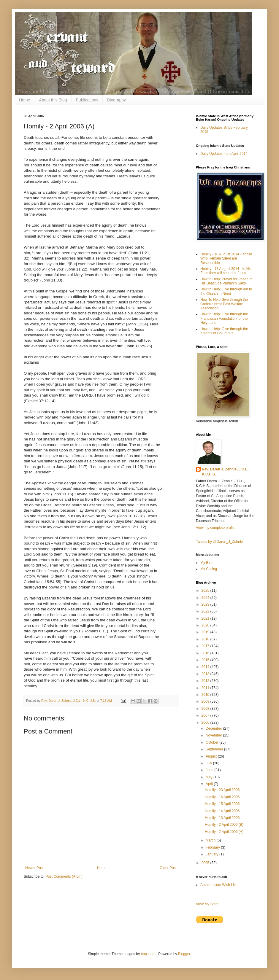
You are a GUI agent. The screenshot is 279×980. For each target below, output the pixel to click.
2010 (206, 695)
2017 (206, 646)
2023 (206, 604)
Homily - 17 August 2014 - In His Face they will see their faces (226, 271)
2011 (206, 688)
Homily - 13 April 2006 (222, 818)
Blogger (184, 954)
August (212, 756)
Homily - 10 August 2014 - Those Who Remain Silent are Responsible (226, 258)
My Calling (209, 569)
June (210, 770)
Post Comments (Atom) (64, 876)
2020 (206, 625)
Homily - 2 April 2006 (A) (224, 832)
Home (24, 100)
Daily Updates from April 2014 (224, 154)
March (211, 840)
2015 (206, 660)
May (210, 777)
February (213, 847)
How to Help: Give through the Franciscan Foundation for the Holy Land (224, 318)
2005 (206, 863)
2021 (206, 618)
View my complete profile (216, 528)
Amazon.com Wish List (218, 885)
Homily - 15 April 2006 (222, 804)
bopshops (149, 954)
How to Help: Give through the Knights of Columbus (224, 331)
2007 (206, 715)
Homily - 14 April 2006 (222, 811)
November (214, 735)
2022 (206, 611)
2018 (206, 639)
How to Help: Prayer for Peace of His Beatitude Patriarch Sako (226, 281)
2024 (206, 598)
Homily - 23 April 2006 (222, 790)
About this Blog (53, 100)
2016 (206, 653)
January (213, 854)
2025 (206, 591)
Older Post (168, 868)
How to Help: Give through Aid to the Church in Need (226, 291)
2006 (206, 723)
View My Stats (207, 904)
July (209, 763)
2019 (206, 632)
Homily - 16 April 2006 (222, 797)
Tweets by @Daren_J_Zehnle (219, 542)
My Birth (207, 563)
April (210, 784)
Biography (116, 100)
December (214, 728)
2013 (206, 674)
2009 (206, 701)
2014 (206, 667)
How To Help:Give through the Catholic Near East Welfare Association (224, 304)
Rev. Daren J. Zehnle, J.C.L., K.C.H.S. (226, 472)
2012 (206, 681)
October (213, 742)
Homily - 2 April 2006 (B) (224, 825)
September (215, 749)
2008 (206, 709)
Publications (87, 100)
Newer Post (34, 868)
